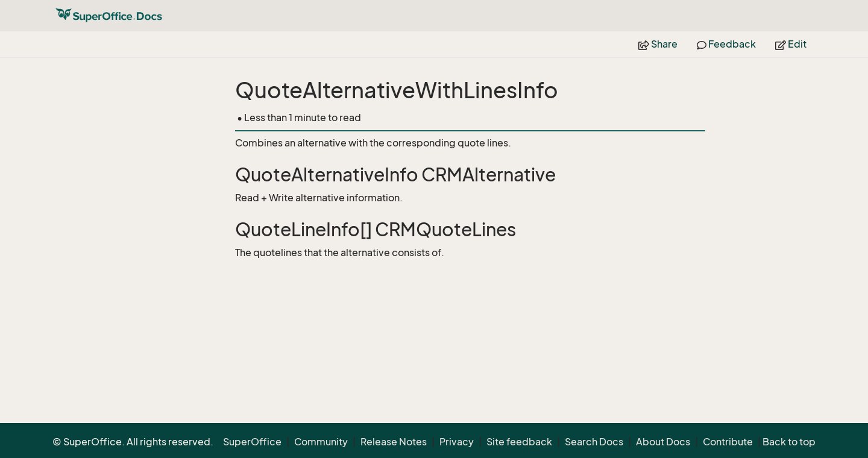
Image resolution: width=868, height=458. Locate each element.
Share (658, 44)
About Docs (663, 442)
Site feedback (519, 442)
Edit (791, 44)
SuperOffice (252, 442)
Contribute (728, 442)
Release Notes (394, 442)
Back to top (789, 442)
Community (321, 442)
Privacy (457, 442)
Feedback (726, 44)
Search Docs (594, 442)
